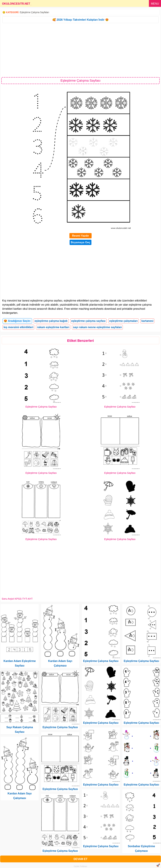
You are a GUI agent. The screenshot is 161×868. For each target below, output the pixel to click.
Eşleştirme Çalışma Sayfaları (34, 12)
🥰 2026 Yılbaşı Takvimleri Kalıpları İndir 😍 (80, 20)
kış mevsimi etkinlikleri (18, 327)
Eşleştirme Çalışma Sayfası (41, 407)
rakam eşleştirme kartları (53, 327)
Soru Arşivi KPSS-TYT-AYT (17, 599)
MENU (155, 4)
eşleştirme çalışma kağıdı (51, 321)
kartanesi (147, 321)
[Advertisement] (80, 50)
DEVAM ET (80, 859)
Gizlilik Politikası (81, 866)
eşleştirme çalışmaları (123, 321)
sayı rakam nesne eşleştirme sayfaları (97, 327)
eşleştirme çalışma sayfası (88, 321)
